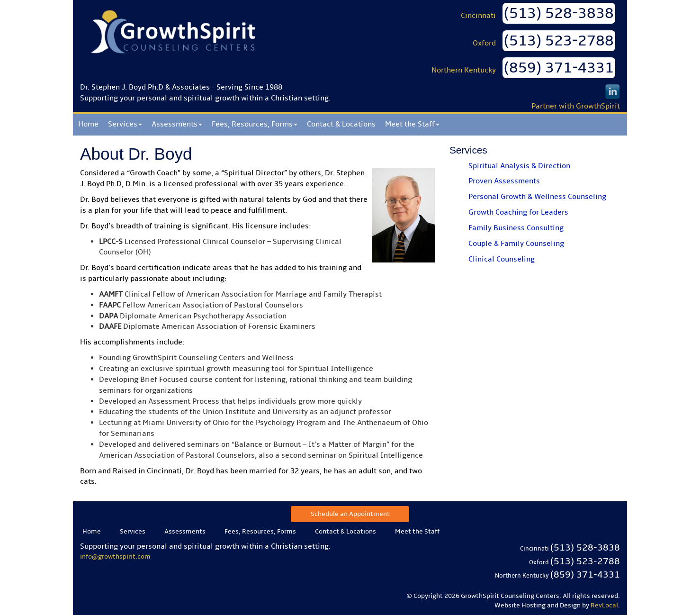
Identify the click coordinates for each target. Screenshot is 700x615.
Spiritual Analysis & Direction (519, 166)
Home (88, 124)
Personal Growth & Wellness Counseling (537, 197)
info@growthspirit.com (115, 556)
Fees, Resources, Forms (255, 124)
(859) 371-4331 (559, 68)
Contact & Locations (341, 124)
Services (125, 124)
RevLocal (604, 605)
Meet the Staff (412, 124)
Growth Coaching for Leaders (518, 212)
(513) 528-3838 (559, 13)
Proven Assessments (504, 181)
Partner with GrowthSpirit (576, 106)
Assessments (177, 124)
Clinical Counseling (502, 259)
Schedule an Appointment (350, 514)
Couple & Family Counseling (516, 244)
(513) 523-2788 (559, 41)
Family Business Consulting (516, 228)
